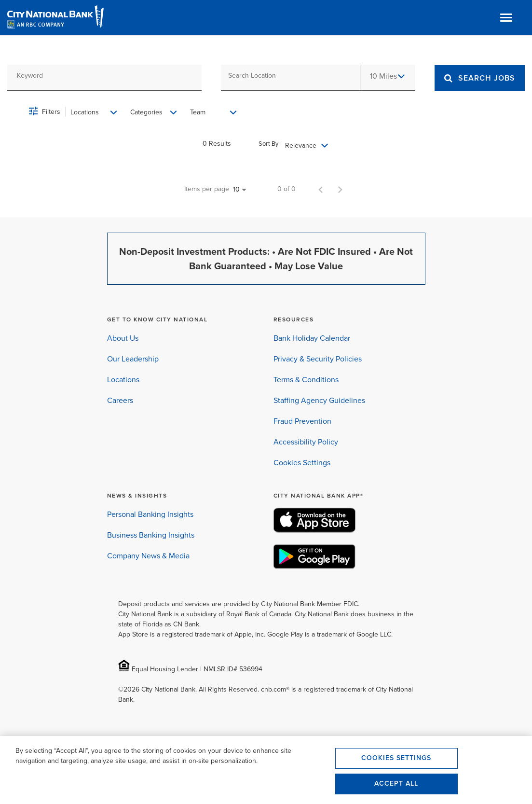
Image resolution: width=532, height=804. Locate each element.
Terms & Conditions (306, 380)
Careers (120, 400)
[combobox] (104, 76)
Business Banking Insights (151, 535)
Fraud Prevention (302, 421)
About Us (123, 338)
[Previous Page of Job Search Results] (321, 189)
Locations (123, 380)
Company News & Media (148, 556)
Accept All (396, 783)
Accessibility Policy (306, 442)
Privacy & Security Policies (318, 359)
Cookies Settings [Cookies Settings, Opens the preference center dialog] (396, 758)
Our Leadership (133, 359)
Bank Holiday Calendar (312, 338)
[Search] (487, 78)
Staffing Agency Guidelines (319, 400)
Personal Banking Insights (150, 514)
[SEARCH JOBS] (480, 78)
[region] (266, 770)
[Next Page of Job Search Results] (340, 189)
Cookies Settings (302, 463)
